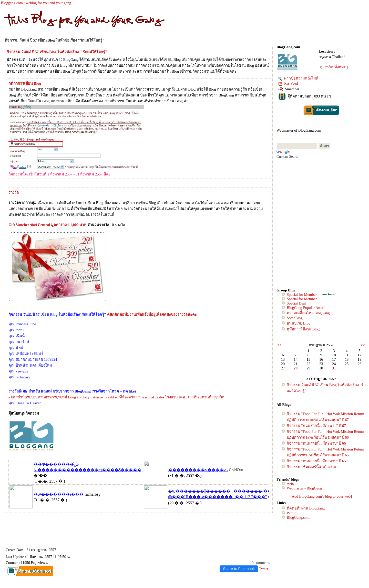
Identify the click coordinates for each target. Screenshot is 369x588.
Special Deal (296, 303)
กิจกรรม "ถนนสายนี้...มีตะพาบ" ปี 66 (316, 443)
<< (279, 345)
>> (363, 345)
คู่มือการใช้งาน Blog (303, 329)
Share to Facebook (239, 569)
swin (290, 484)
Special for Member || (303, 295)
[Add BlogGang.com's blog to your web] (321, 496)
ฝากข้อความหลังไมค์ (298, 78)
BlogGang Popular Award (306, 308)
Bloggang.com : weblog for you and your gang (36, 3)
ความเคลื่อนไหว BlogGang (308, 313)
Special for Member (302, 299)
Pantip (291, 513)
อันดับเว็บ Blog (299, 323)
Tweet (264, 569)
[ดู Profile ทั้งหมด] (333, 67)
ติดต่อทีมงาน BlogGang (306, 508)
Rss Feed (288, 83)
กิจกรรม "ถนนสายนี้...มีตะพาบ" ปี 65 (316, 461)
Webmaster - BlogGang (304, 488)
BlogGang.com (298, 517)
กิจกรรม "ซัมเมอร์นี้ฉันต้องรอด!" (314, 467)
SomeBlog (295, 318)
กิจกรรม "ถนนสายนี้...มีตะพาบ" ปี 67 (316, 426)
